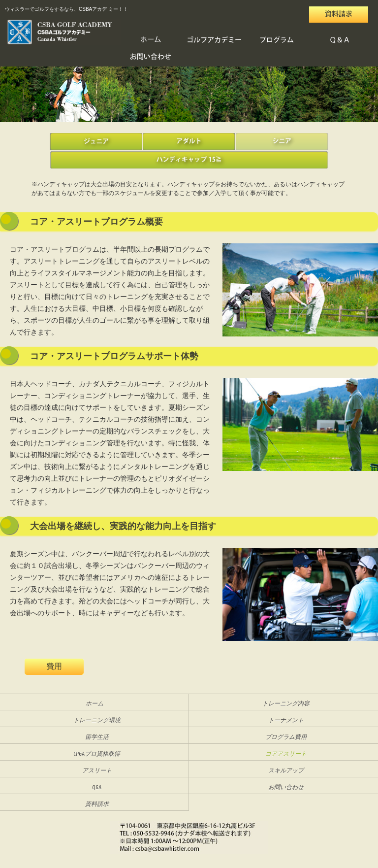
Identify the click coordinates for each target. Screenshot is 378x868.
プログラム (277, 40)
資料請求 (97, 804)
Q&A (340, 40)
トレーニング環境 (97, 720)
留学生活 (97, 737)
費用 (54, 667)
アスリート (97, 770)
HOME (151, 40)
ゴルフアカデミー (214, 40)
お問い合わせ (151, 57)
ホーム (94, 703)
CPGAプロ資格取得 (97, 754)
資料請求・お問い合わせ (339, 11)
